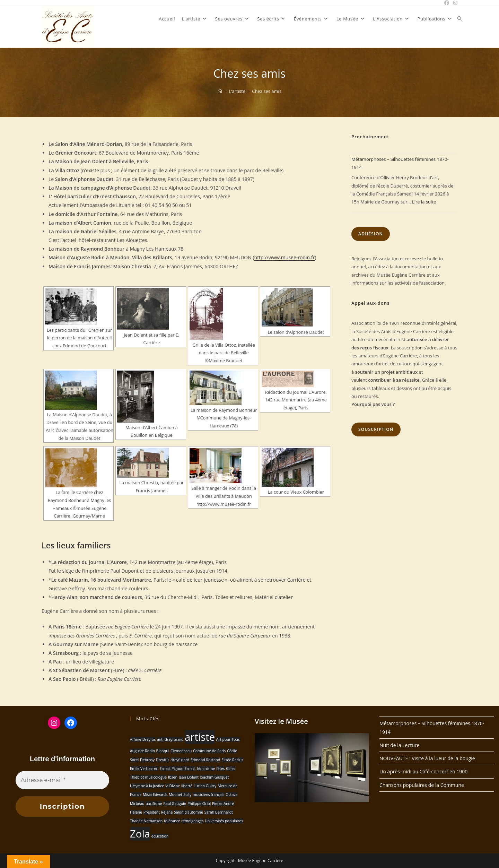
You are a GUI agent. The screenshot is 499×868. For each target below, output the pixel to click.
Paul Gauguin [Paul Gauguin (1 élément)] (175, 804)
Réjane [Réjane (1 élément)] (167, 812)
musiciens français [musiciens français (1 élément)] (209, 795)
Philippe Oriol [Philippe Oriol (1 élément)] (199, 804)
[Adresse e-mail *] (62, 780)
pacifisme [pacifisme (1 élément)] (154, 804)
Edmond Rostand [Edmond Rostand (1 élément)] (205, 760)
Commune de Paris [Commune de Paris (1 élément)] (209, 751)
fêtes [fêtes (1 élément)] (220, 769)
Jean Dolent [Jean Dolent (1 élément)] (189, 777)
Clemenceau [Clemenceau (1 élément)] (181, 751)
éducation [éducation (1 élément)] (160, 836)
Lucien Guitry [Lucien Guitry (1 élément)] (205, 786)
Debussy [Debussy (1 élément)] (147, 760)
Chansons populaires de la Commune (422, 785)
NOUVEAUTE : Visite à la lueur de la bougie (427, 758)
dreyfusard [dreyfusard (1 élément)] (180, 760)
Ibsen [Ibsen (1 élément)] (173, 777)
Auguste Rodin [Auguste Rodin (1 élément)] (142, 751)
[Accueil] (220, 91)
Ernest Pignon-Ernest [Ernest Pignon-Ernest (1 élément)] (178, 769)
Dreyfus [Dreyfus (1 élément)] (163, 760)
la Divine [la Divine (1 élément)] (173, 786)
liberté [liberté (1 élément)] (187, 786)
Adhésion (371, 234)
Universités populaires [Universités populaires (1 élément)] (224, 821)
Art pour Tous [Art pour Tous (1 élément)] (228, 739)
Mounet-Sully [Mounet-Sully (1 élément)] (180, 795)
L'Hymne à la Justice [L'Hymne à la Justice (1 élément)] (147, 786)
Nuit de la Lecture (399, 745)
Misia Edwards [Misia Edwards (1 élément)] (155, 795)
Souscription (376, 429)
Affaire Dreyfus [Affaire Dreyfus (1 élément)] (143, 739)
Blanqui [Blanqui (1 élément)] (163, 751)
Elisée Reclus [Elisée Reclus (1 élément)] (232, 760)
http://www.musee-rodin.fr (285, 257)
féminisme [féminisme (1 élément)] (206, 769)
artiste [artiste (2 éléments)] (200, 737)
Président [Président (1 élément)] (152, 812)
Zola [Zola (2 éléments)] (140, 834)
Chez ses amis (267, 91)
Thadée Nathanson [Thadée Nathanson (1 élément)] (146, 821)
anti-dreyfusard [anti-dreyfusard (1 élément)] (170, 739)
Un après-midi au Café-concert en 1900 (423, 771)
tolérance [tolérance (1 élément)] (172, 821)
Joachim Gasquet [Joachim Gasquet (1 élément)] (215, 777)
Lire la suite (424, 202)
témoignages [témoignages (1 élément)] (192, 821)
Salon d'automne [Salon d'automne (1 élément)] (189, 812)
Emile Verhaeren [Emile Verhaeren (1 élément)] (144, 769)
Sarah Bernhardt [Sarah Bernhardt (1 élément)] (219, 812)
